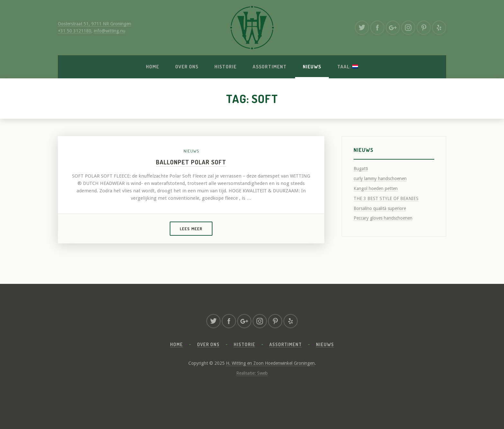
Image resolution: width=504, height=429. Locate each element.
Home (153, 67)
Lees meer (191, 229)
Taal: (348, 67)
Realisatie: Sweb (252, 373)
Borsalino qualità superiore (380, 208)
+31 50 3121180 (75, 31)
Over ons (187, 67)
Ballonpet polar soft (191, 162)
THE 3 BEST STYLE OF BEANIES (386, 198)
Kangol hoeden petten (376, 188)
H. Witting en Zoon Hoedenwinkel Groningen (270, 363)
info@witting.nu (110, 31)
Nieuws (312, 67)
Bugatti (361, 169)
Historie (225, 67)
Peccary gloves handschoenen (383, 218)
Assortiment (270, 67)
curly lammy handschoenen (380, 179)
